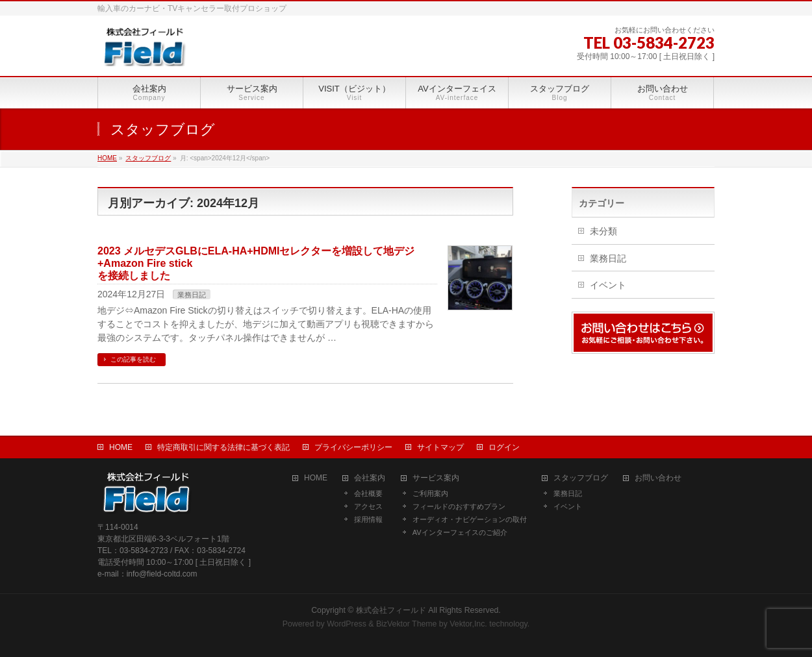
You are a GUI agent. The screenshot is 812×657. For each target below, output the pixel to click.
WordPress (347, 624)
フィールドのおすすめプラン (459, 506)
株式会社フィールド (391, 610)
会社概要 (368, 493)
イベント (608, 285)
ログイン (504, 447)
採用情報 (368, 519)
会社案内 (370, 478)
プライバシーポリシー (353, 447)
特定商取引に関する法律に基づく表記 (223, 447)
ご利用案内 (430, 493)
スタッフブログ (581, 478)
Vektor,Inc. (468, 624)
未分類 (603, 231)
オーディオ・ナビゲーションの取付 (470, 519)
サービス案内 (436, 478)
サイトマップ (440, 447)
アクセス (368, 506)
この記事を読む (133, 359)
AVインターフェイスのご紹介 (460, 532)
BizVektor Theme (407, 624)
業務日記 (192, 295)
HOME (121, 447)
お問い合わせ (658, 478)
